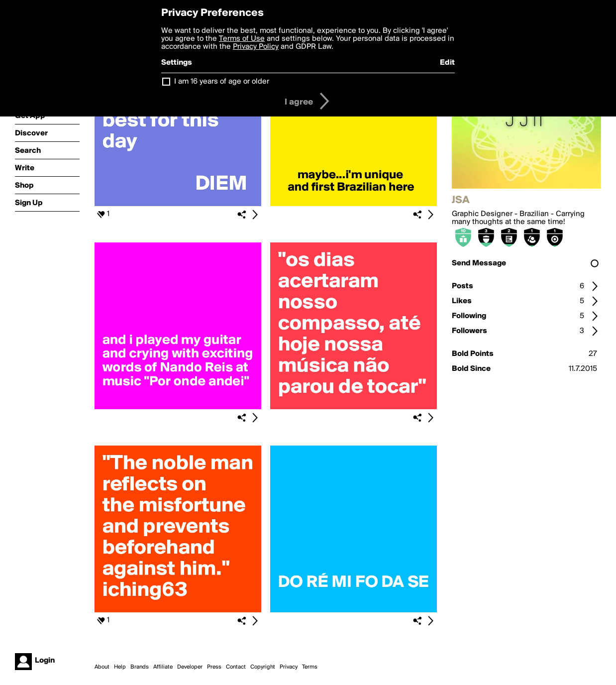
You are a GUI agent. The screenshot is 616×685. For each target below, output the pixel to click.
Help (120, 667)
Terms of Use (242, 39)
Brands (140, 667)
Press (214, 667)
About (102, 667)
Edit (447, 63)
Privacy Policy (256, 47)
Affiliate (163, 667)
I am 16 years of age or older (222, 82)
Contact (236, 667)
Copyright (263, 667)
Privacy (289, 667)
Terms (310, 667)
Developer (190, 667)
